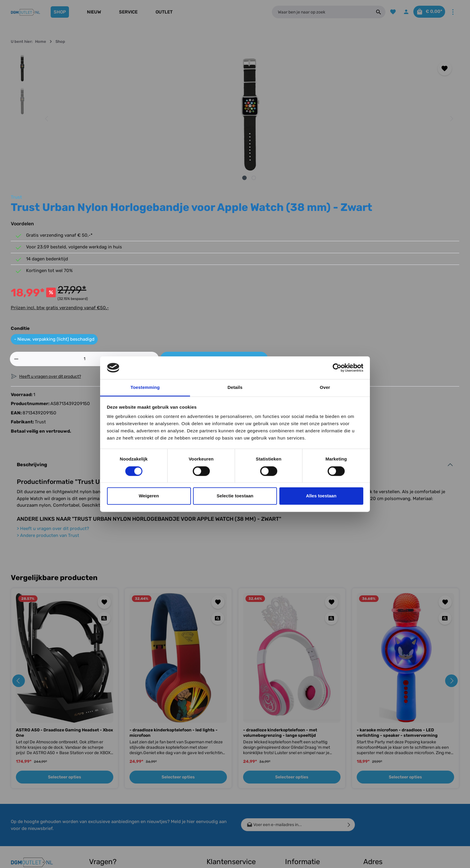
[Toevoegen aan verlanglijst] (253, 68)
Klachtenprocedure (225, 837)
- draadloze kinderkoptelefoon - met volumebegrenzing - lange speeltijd (280, 625)
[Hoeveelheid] (308, 245)
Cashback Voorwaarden (308, 771)
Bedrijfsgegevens (302, 800)
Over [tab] (325, 388)
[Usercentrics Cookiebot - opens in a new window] (337, 368)
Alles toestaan (321, 496)
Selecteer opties (65, 670)
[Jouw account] (401, 12)
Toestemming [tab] (145, 388)
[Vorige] (47, 119)
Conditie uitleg (220, 791)
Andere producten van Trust (48, 428)
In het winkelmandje (393, 245)
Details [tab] (235, 388)
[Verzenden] (349, 717)
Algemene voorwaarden (308, 810)
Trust (285, 58)
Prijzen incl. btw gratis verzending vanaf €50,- (328, 194)
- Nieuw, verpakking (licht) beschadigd (323, 226)
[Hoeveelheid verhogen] (332, 245)
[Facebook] (18, 775)
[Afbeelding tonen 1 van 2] (149, 178)
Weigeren (149, 496)
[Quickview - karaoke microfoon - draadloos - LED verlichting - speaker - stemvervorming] (445, 510)
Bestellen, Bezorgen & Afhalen (227, 814)
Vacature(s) (296, 829)
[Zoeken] (372, 12)
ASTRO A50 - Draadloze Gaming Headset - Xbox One (64, 625)
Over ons (293, 781)
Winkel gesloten (300, 791)
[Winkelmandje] (427, 12)
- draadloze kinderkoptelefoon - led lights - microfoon (174, 625)
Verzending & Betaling (227, 781)
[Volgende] (259, 119)
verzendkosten (349, 859)
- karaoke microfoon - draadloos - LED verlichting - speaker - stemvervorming (397, 625)
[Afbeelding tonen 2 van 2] (158, 178)
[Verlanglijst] (387, 12)
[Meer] (453, 12)
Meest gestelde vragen (228, 828)
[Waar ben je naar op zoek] (318, 12)
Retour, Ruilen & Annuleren (232, 800)
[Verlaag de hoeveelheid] (285, 245)
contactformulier (125, 819)
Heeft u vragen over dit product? (53, 421)
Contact (214, 771)
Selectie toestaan (235, 496)
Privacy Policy (299, 819)
